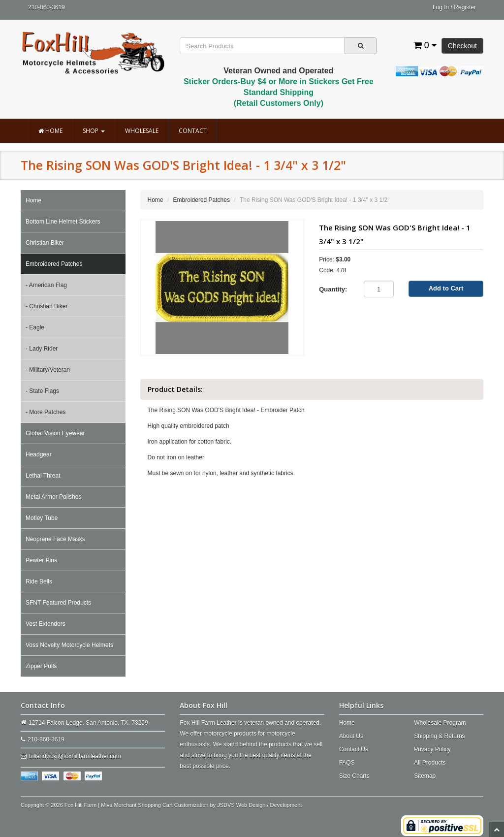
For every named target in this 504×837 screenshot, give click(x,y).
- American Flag (46, 285)
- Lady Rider (42, 349)
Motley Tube (42, 518)
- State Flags (42, 391)
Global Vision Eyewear (55, 433)
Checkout (462, 46)
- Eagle (35, 327)
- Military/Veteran (48, 370)
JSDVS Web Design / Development (259, 805)
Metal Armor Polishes (53, 497)
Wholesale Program (440, 723)
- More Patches (46, 412)
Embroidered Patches (54, 264)
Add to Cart (446, 288)
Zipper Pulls (41, 666)
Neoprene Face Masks (55, 539)
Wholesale (142, 131)
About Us (351, 736)
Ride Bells (39, 581)
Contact (193, 131)
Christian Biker (45, 243)
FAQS (347, 763)
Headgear (39, 454)
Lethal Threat (43, 476)
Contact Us (354, 749)
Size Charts (354, 776)
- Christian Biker (47, 306)
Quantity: (333, 289)
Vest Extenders (46, 624)
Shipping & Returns (439, 736)
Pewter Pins (41, 560)
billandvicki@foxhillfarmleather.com (75, 756)
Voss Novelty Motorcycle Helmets (69, 645)
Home (50, 131)
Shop (94, 131)
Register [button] (465, 7)
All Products (430, 763)
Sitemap (425, 776)
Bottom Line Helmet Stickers (63, 222)
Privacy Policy (432, 749)
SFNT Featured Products (58, 603)
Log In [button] (441, 7)
